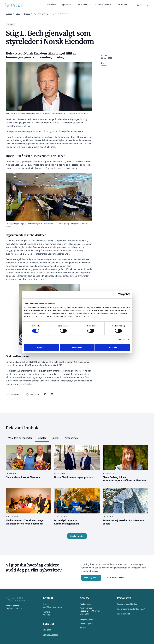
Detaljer (122, 340)
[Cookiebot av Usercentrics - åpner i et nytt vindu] (120, 295)
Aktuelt (18, 14)
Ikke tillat (41, 347)
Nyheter (27, 14)
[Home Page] (13, 5)
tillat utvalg (77, 347)
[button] (51, 5)
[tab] (20, 438)
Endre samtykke (124, 614)
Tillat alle (113, 347)
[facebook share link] (45, 394)
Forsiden (9, 14)
